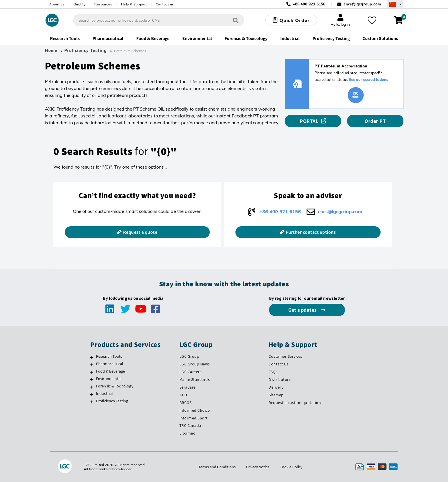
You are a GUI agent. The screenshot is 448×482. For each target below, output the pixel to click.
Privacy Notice (258, 467)
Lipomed (188, 433)
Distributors (280, 379)
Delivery (276, 387)
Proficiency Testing (86, 51)
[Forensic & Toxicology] (92, 387)
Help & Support (134, 4)
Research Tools (109, 356)
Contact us (165, 4)
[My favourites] (372, 20)
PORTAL (309, 121)
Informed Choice (195, 410)
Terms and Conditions (217, 467)
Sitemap (276, 395)
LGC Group (189, 356)
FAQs (273, 372)
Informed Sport (194, 418)
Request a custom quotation (295, 403)
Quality (80, 4)
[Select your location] (395, 4)
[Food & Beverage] (92, 372)
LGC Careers (191, 372)
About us (57, 4)
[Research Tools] (92, 357)
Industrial (105, 393)
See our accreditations (368, 79)
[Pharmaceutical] (92, 365)
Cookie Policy (291, 467)
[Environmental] (92, 379)
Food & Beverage (111, 371)
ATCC (184, 395)
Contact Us (279, 364)
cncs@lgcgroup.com (362, 4)
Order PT (375, 121)
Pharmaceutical (110, 364)
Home (51, 51)
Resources (103, 4)
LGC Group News (195, 364)
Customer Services (285, 356)
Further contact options (311, 232)
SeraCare (188, 387)
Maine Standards (195, 379)
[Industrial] (92, 394)
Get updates (303, 310)
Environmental (109, 379)
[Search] (236, 20)
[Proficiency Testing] (92, 402)
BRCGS (186, 403)
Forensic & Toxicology (115, 386)
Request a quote (140, 232)
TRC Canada (190, 425)
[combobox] (159, 20)
